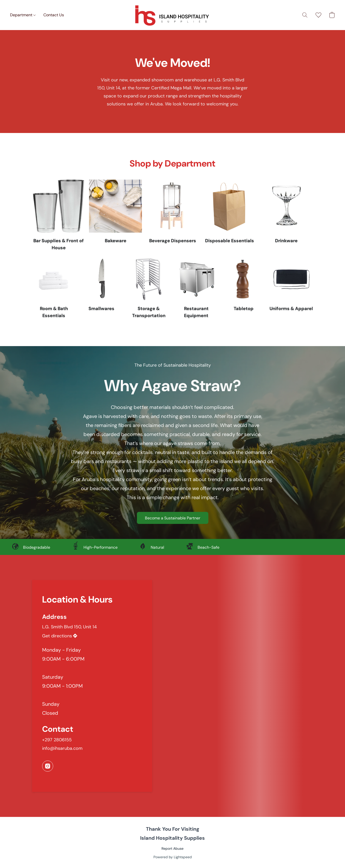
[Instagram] (48, 766)
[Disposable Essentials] (230, 216)
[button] (172, 15)
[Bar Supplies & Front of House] (59, 216)
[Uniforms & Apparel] (291, 289)
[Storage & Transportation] (149, 289)
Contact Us (54, 15)
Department (23, 15)
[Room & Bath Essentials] (54, 289)
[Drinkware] (286, 216)
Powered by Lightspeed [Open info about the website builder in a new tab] (173, 857)
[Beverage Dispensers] (172, 216)
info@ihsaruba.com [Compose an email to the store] (62, 748)
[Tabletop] (244, 289)
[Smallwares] (101, 289)
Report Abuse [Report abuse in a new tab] (172, 848)
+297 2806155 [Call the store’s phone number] (57, 740)
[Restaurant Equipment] (196, 289)
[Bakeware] (115, 216)
